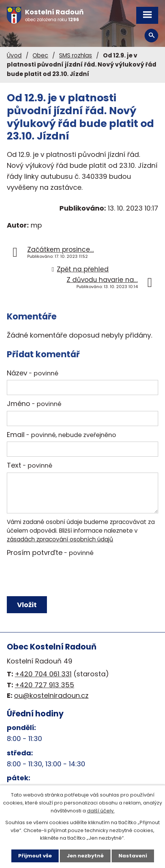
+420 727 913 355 (44, 685)
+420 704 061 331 (43, 674)
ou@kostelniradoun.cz (51, 695)
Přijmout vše (35, 856)
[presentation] (63, 577)
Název (33, 373)
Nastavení (133, 856)
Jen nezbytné (85, 856)
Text (30, 465)
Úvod (14, 55)
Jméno (34, 404)
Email (61, 435)
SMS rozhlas (75, 55)
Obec (40, 55)
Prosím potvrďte (50, 553)
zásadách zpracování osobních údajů (60, 539)
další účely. (101, 811)
